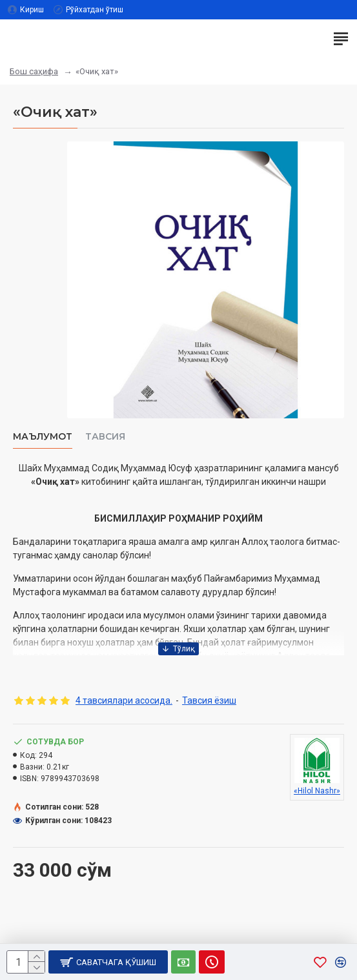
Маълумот (43, 437)
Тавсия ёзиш (209, 700)
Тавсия (105, 437)
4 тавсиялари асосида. (124, 700)
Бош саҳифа (34, 71)
